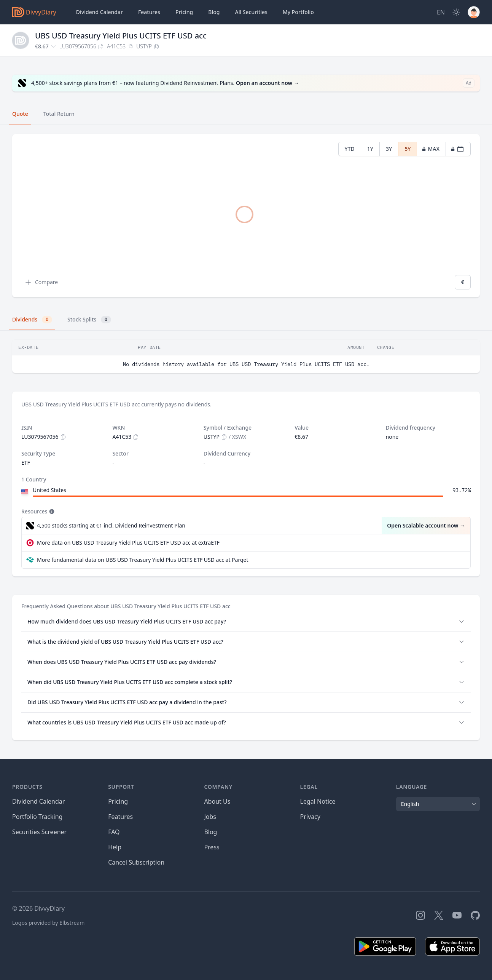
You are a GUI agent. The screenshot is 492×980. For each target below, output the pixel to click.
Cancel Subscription (136, 862)
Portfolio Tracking (37, 817)
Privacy (310, 817)
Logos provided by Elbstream (48, 923)
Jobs (210, 817)
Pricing (184, 12)
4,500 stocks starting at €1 (111, 526)
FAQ (114, 832)
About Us (217, 801)
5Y (408, 149)
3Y (389, 149)
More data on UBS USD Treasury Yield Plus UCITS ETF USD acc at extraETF (128, 543)
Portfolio (298, 12)
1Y (370, 149)
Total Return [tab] (59, 114)
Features (149, 12)
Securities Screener (39, 832)
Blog (210, 832)
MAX (431, 149)
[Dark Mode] (456, 12)
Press (212, 847)
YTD (350, 149)
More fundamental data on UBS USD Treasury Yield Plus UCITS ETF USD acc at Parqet (143, 560)
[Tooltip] (51, 512)
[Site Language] (441, 12)
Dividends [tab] (32, 320)
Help (115, 847)
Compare (41, 282)
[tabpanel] (246, 216)
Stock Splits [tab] (89, 320)
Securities (251, 12)
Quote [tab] (20, 114)
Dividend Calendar (100, 12)
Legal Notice (318, 801)
